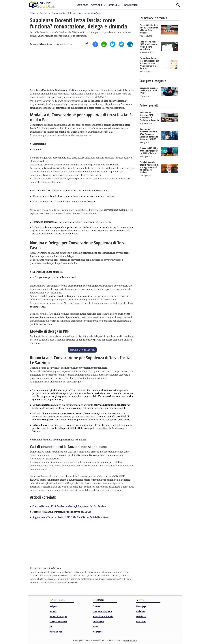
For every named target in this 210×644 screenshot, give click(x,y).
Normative (98, 632)
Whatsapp (104, 44)
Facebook (95, 44)
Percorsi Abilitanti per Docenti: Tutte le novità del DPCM (62, 512)
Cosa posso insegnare (102, 611)
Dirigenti (53, 606)
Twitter (113, 44)
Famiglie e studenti (58, 621)
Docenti (53, 611)
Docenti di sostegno (58, 616)
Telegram (121, 44)
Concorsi (97, 606)
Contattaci (141, 621)
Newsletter (131, 5)
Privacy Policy (130, 640)
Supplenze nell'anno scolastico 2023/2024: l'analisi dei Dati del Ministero (70, 517)
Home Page (82, 5)
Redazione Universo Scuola (41, 44)
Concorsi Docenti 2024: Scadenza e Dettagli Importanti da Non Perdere (69, 506)
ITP (51, 627)
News (95, 627)
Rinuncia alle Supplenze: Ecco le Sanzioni (65, 440)
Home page (141, 606)
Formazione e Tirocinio (103, 616)
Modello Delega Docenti (82, 350)
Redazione (141, 611)
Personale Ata (56, 632)
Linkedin (130, 44)
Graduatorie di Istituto (66, 90)
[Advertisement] (82, 69)
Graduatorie (98, 621)
